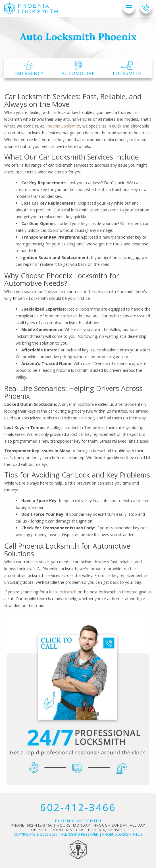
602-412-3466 (78, 807)
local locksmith (63, 592)
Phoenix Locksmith (63, 126)
